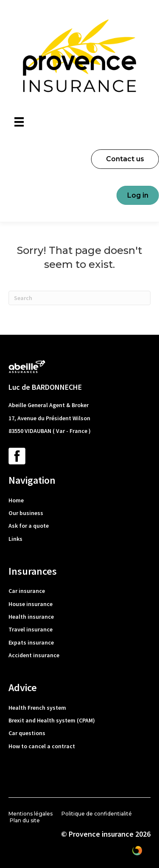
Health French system (37, 708)
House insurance (31, 604)
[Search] (79, 298)
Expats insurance (31, 642)
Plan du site (25, 820)
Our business (26, 513)
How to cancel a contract (42, 746)
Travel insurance (31, 629)
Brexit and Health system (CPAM (51, 720)
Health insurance (31, 617)
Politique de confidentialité (97, 814)
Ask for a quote (29, 526)
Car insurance (27, 591)
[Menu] (19, 122)
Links (15, 539)
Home (16, 500)
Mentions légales (31, 814)
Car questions (27, 733)
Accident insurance (34, 655)
